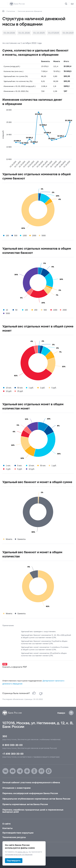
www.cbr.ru (23, 852)
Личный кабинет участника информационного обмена (31, 782)
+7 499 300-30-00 (13, 754)
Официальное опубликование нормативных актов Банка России (36, 799)
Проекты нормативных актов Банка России (25, 804)
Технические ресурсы (14, 837)
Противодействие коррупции (18, 833)
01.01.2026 (24, 33)
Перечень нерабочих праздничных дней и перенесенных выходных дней (33, 811)
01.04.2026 (9, 33)
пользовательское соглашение (19, 855)
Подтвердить (14, 861)
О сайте (6, 824)
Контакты (7, 828)
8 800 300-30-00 (12, 745)
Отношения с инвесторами (17, 788)
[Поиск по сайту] (68, 4)
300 (5, 736)
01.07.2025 (54, 33)
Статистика (11, 11)
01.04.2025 (68, 33)
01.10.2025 (39, 33)
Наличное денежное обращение (30, 11)
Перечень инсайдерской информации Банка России (30, 793)
